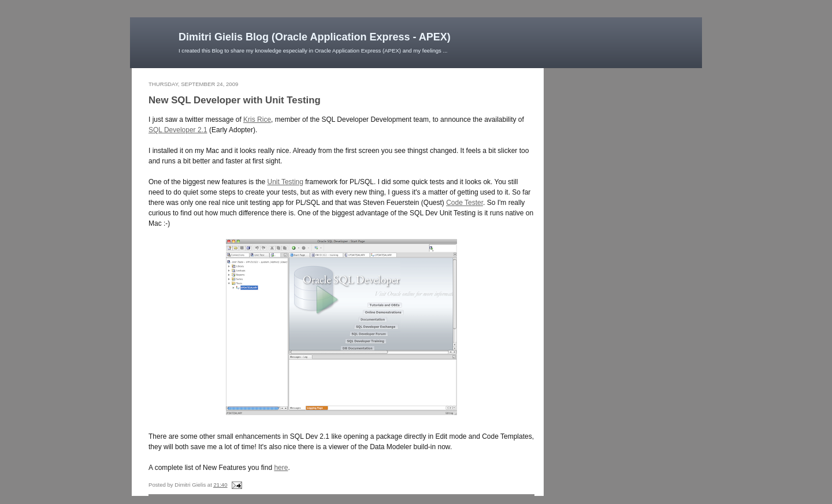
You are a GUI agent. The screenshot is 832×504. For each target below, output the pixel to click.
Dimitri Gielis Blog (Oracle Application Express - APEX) (315, 37)
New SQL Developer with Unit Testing (235, 100)
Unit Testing (285, 182)
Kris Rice (257, 120)
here (281, 468)
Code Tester (465, 203)
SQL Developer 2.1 (178, 130)
